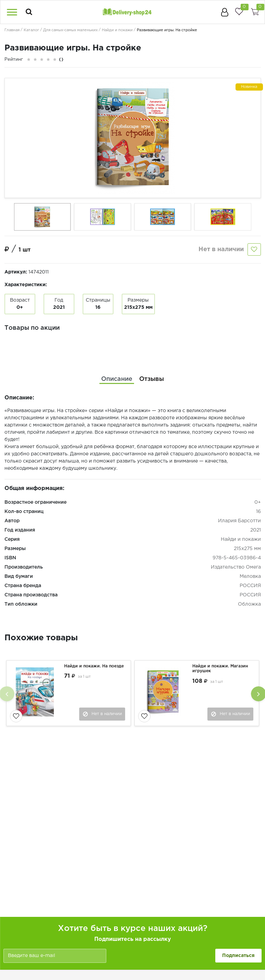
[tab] (117, 379)
